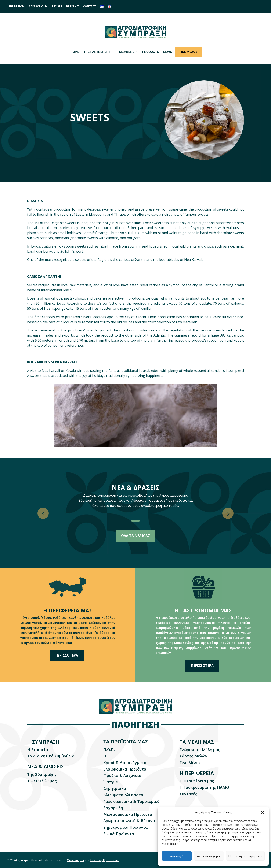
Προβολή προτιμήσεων (245, 856)
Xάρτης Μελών (193, 756)
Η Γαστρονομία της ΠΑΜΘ (204, 787)
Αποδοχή (177, 856)
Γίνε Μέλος (190, 763)
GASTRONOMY (38, 6)
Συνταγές (188, 794)
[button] (263, 812)
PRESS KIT (73, 6)
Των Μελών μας (42, 781)
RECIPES (57, 6)
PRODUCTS (151, 52)
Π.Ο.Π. (109, 750)
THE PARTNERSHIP (99, 52)
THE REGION (16, 6)
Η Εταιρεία (38, 750)
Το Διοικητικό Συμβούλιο (51, 756)
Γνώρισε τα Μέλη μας (200, 750)
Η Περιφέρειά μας (197, 781)
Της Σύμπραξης (42, 774)
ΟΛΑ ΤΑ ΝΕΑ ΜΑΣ (135, 536)
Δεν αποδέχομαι (209, 856)
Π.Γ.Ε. (108, 756)
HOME (75, 52)
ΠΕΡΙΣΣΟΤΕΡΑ (67, 655)
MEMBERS (129, 52)
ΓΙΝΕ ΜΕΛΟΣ (188, 52)
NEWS (167, 52)
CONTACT (90, 6)
